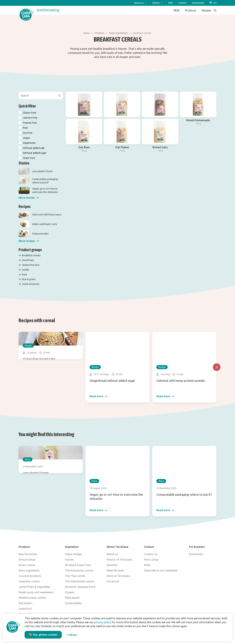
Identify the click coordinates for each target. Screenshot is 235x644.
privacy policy (103, 622)
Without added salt (34, 148)
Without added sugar (35, 153)
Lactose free (30, 118)
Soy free (28, 133)
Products (100, 33)
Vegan (26, 138)
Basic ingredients (119, 33)
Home (87, 33)
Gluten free (29, 113)
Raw (25, 128)
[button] (29, 198)
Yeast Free (29, 158)
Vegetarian (29, 143)
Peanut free (30, 123)
